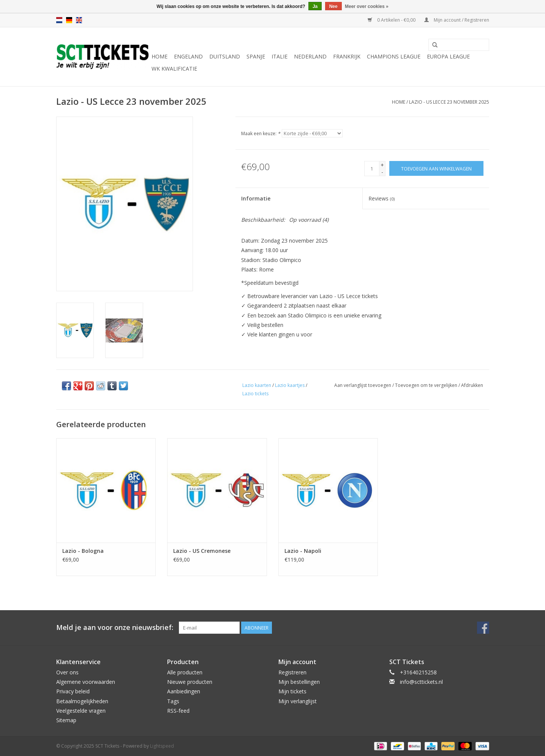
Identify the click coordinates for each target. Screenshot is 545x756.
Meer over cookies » (367, 6)
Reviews (381, 198)
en (79, 20)
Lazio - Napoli (303, 551)
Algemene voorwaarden (86, 682)
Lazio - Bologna (83, 551)
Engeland (188, 56)
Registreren (292, 672)
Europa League (448, 56)
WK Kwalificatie (174, 69)
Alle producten (185, 672)
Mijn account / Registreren (457, 20)
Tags (173, 701)
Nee (333, 6)
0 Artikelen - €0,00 (392, 20)
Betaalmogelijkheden (82, 701)
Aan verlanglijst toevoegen (363, 385)
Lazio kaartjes (290, 385)
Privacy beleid (73, 691)
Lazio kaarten (257, 385)
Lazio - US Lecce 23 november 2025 (449, 102)
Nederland (310, 56)
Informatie (256, 198)
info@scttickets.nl (421, 682)
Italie (280, 56)
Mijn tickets (292, 691)
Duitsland (225, 56)
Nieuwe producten (190, 682)
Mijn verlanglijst (298, 701)
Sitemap (66, 720)
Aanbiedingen (184, 691)
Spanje (256, 56)
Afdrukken (472, 385)
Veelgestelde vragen (81, 711)
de (69, 20)
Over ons (67, 672)
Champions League (394, 56)
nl (59, 20)
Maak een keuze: (261, 133)
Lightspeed (162, 746)
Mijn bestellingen (299, 682)
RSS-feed (178, 711)
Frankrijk (347, 56)
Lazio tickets (255, 394)
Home (160, 56)
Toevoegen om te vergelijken (427, 385)
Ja (315, 6)
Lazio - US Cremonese (202, 551)
